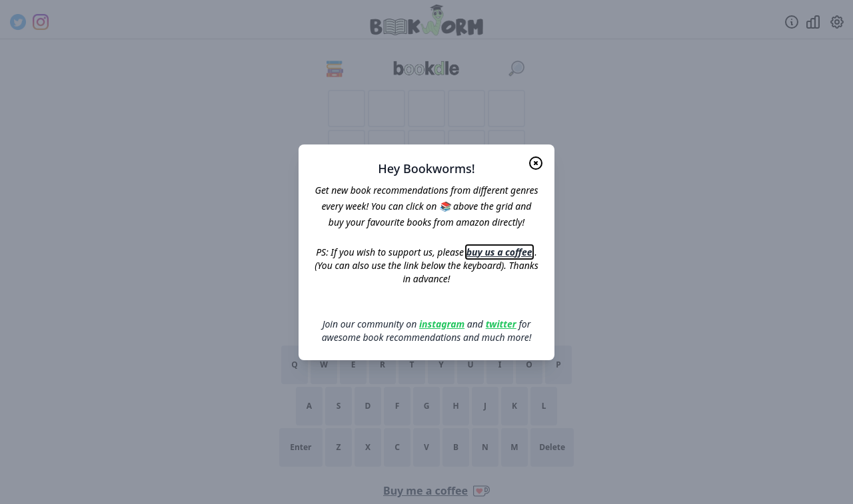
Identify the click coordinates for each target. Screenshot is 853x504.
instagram (442, 324)
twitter (501, 324)
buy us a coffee (499, 252)
